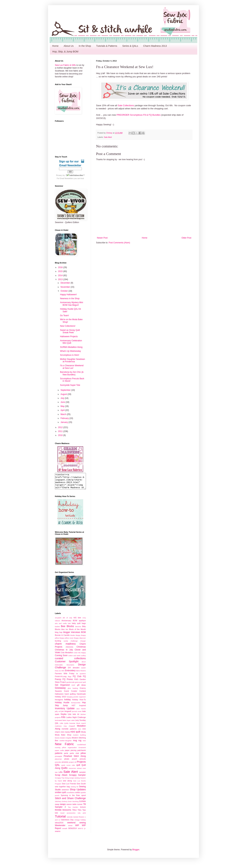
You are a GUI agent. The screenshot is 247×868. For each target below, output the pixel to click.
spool (84, 798)
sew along (67, 784)
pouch (74, 762)
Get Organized (62, 688)
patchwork (82, 753)
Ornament (82, 751)
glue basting (73, 691)
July (63, 398)
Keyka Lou (66, 717)
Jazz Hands (81, 712)
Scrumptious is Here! (70, 355)
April (63, 410)
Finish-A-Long (61, 679)
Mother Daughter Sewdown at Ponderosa (72, 360)
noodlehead (81, 748)
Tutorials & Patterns (107, 46)
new (84, 744)
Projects (81, 765)
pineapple (58, 759)
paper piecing (71, 753)
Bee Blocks (67, 629)
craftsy (83, 659)
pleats (67, 762)
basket (57, 630)
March (64, 414)
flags (70, 680)
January (64, 422)
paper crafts (59, 753)
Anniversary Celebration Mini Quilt (71, 342)
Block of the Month (78, 632)
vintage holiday (80, 823)
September (66, 390)
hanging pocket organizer (76, 700)
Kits (63, 720)
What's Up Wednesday (70, 351)
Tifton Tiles (77, 813)
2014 (61, 275)
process (65, 765)
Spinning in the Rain (70, 798)
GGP (73, 688)
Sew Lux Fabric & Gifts (65, 65)
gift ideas (81, 688)
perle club (74, 756)
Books (73, 638)
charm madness (65, 647)
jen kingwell (66, 714)
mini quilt (75, 735)
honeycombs (76, 706)
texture (83, 810)
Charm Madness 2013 (155, 46)
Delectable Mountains (64, 668)
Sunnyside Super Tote (70, 385)
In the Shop (85, 46)
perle (66, 756)
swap (57, 807)
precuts (83, 762)
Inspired (83, 709)
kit (78, 717)
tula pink (82, 816)
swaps (63, 807)
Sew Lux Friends (69, 787)
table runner (77, 807)
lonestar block (75, 726)
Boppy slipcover (80, 641)
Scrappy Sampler (77, 778)
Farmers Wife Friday (65, 677)
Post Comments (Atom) (119, 243)
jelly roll (58, 714)
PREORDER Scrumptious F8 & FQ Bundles (139, 115)
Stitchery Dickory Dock (63, 805)
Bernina (78, 630)
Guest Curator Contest (75, 694)
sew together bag (62, 790)
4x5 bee (77, 621)
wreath (65, 831)
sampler (83, 775)
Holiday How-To (79, 703)
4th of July (67, 621)
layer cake (71, 723)
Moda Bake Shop (63, 738)
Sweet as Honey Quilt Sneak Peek (70, 331)
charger (83, 644)
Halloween (59, 697)
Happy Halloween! (68, 295)
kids (74, 717)
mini (80, 732)
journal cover (77, 714)
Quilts (64, 771)
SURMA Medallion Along (71, 347)
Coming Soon (61, 659)
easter (83, 671)
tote (56, 816)
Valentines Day (67, 823)
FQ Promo (68, 682)
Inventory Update (65, 711)
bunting (58, 644)
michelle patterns (69, 732)
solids (78, 795)
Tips (84, 813)
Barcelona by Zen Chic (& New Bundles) (72, 373)
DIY (69, 671)
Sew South (81, 787)
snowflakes (71, 796)
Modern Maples (66, 741)
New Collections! (68, 326)
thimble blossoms (63, 813)
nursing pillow (60, 751)
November (66, 287)
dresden (76, 671)
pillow (83, 756)
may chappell (69, 729)
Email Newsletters (67, 178)
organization (72, 751)
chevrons (69, 650)
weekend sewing (77, 826)
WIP (77, 828)
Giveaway (60, 691)
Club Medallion (67, 656)
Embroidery (70, 674)
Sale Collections (126, 105)
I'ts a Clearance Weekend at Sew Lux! (72, 367)
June (63, 402)
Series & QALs (130, 46)
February (65, 418)
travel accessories (68, 816)
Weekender (60, 828)
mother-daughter (66, 744)
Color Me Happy (80, 656)
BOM (83, 635)
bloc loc (65, 632)
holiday (67, 703)
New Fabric (64, 747)
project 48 (72, 765)
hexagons (59, 703)
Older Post (186, 238)
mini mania (65, 735)
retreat (79, 771)
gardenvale (70, 685)
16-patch (58, 621)
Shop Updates (78, 793)
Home (55, 46)
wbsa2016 (59, 826)
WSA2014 (72, 831)
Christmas (81, 650)
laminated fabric (61, 723)
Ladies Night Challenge (76, 720)
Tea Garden (73, 810)
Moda (83, 735)
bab (69, 626)
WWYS (81, 831)
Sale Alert (108, 137)
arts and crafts (61, 626)
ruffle (61, 775)
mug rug (77, 744)
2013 (61, 279)
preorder (58, 765)
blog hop (59, 635)
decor (84, 665)
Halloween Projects (69, 336)
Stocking (75, 805)
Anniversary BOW (69, 624)
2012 (61, 427)
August (64, 394)
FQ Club (77, 679)
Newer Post (102, 238)
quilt (78, 768)
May (63, 406)
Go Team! (64, 316)
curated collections (70, 661)
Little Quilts (64, 726)
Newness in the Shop (70, 298)
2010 (61, 435)
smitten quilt (60, 795)
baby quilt (76, 626)
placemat (58, 762)
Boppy (78, 638)
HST (74, 709)
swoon (69, 807)
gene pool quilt (81, 685)
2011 (61, 431)
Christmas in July (64, 653)
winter (70, 829)
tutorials (70, 820)
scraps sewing (75, 781)
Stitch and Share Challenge (70, 801)
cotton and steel (74, 659)
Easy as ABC (60, 674)
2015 (61, 271)
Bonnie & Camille (62, 638)
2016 (61, 267)
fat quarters (81, 677)
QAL (57, 768)
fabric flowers (81, 674)
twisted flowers (79, 820)
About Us (69, 46)
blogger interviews (72, 635)
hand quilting (70, 697)
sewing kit (74, 790)
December (66, 283)
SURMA (82, 804)
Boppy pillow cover (66, 641)
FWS (76, 682)
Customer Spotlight (67, 665)
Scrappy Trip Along (62, 781)
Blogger (136, 853)
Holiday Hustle (62, 706)
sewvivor (65, 793)
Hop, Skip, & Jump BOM (65, 52)
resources (72, 771)
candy (66, 644)
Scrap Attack (61, 778)
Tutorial (60, 819)
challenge (74, 644)
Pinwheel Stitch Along (75, 759)
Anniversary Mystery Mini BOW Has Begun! (72, 304)
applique (82, 624)
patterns (59, 756)
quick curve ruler (68, 768)
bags (84, 626)
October (64, 291)
